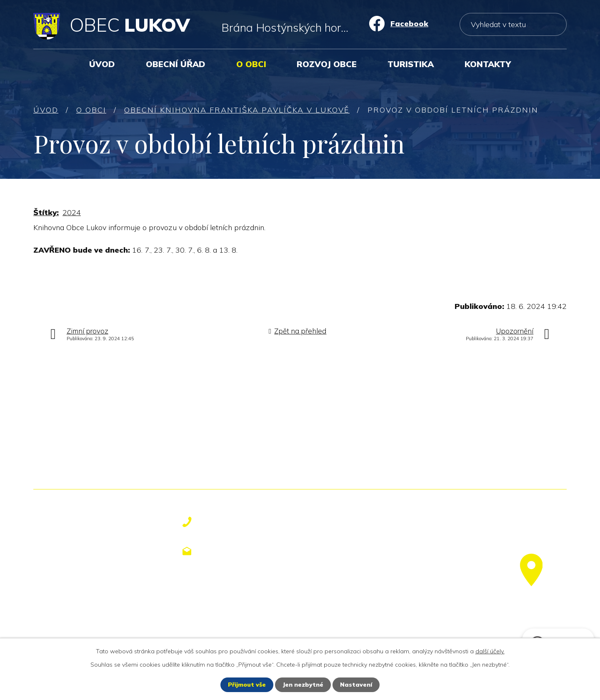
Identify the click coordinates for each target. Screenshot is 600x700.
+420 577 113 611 (242, 522)
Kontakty (488, 64)
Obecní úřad (176, 64)
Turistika (411, 64)
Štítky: (46, 212)
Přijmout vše (247, 685)
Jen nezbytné (303, 685)
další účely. (490, 651)
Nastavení (356, 685)
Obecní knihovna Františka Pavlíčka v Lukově (237, 110)
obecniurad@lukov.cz (250, 551)
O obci (251, 64)
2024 (72, 212)
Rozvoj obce (327, 64)
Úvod (102, 64)
